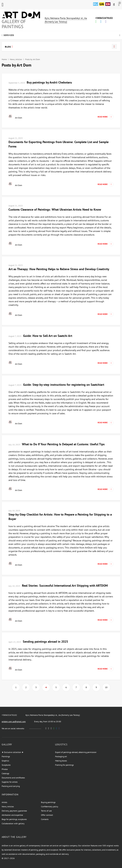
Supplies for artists (10, 782)
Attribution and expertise (12, 815)
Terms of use (46, 811)
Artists (4, 802)
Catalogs (5, 773)
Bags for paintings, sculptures (14, 819)
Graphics (5, 761)
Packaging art (61, 756)
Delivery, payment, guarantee (14, 811)
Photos (5, 769)
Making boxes (61, 761)
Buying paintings (48, 802)
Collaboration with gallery (13, 823)
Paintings (6, 756)
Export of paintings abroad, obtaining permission (76, 752)
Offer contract (47, 815)
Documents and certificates (13, 778)
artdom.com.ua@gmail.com (14, 721)
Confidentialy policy (50, 806)
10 (106, 687)
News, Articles (16, 59)
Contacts (45, 819)
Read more (106, 117)
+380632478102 (104, 18)
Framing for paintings (64, 765)
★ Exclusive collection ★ (13, 752)
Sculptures (6, 765)
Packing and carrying (11, 786)
